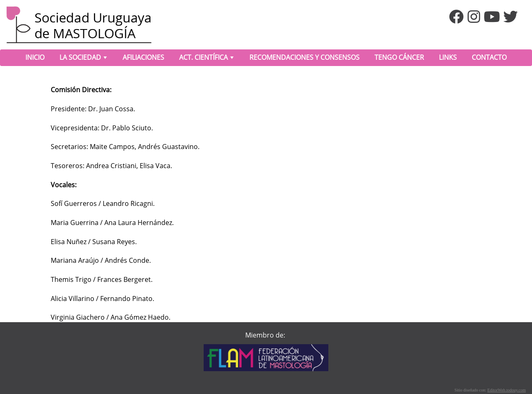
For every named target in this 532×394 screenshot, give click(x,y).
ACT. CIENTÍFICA (207, 59)
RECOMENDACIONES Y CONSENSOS (304, 57)
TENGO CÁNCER (399, 57)
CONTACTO (489, 57)
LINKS (448, 57)
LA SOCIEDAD (84, 59)
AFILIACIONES (143, 57)
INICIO (35, 57)
